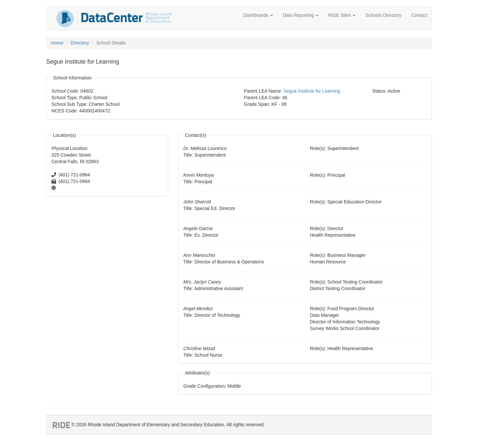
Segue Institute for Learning (312, 91)
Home (57, 43)
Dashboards (258, 15)
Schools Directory (383, 15)
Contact (419, 15)
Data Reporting (301, 15)
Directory (80, 43)
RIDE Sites (342, 15)
